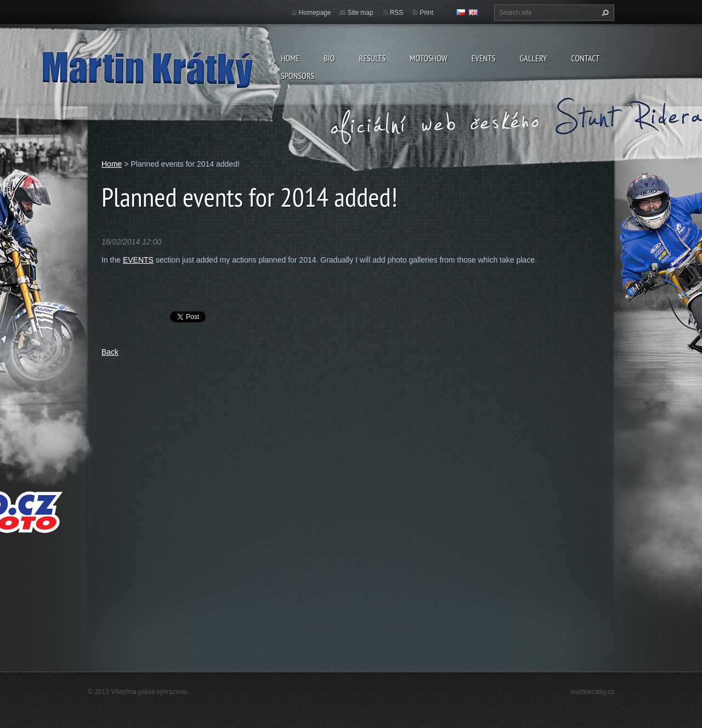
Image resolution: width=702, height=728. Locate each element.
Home (290, 58)
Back (110, 352)
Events (484, 58)
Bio (329, 58)
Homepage (315, 13)
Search (604, 13)
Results (372, 58)
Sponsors (298, 76)
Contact (585, 58)
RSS (397, 13)
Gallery (533, 58)
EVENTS (138, 260)
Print (426, 13)
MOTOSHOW (428, 58)
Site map (360, 13)
